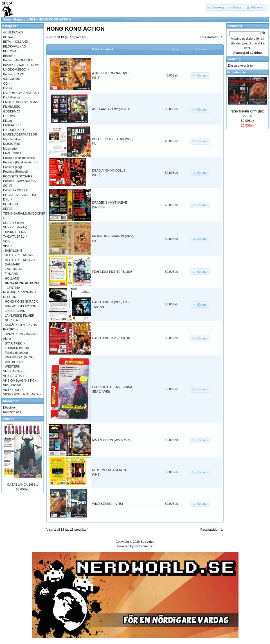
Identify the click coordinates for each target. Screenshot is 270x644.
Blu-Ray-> (10, 51)
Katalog (20, 19)
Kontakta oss (12, 412)
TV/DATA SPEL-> (15, 237)
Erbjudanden (237, 72)
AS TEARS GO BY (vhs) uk (111, 109)
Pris (175, 49)
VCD (6, 241)
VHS (32, 19)
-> (8, 246)
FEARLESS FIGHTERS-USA (112, 272)
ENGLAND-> (14, 269)
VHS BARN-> (12, 371)
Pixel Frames (12, 153)
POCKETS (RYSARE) (18, 176)
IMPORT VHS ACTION (21, 306)
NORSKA (11, 320)
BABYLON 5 (13, 251)
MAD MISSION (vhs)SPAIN (111, 440)
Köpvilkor (9, 407)
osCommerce (144, 546)
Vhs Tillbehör (12, 385)
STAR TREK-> (15, 343)
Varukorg (234, 59)
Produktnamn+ (103, 49)
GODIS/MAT (12, 111)
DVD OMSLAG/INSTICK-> (21, 93)
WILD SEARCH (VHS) (108, 504)
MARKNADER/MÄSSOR (20, 134)
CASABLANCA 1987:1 (22, 485)
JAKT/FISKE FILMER (20, 316)
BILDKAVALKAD (14, 46)
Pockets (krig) (13, 167)
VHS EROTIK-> (14, 376)
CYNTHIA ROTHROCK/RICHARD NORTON (19, 292)
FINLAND (11, 274)
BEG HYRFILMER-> (19, 255)
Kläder (8, 121)
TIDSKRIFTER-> (15, 232)
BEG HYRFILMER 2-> (20, 260)
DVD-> (8, 88)
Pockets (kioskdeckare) (19, 158)
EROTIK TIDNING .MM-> (21, 102)
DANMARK (13, 264)
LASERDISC (12, 125)
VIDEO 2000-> (13, 390)
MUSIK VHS (12, 144)
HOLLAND (12, 278)
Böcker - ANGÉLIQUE (18, 60)
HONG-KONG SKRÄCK (21, 301)
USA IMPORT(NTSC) (20, 357)
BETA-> (8, 37)
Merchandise (12, 139)
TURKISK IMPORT (18, 348)
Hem (7, 19)
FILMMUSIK (12, 107)
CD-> (7, 84)
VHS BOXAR (14, 362)
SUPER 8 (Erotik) (15, 227)
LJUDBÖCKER (13, 130)
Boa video (148, 542)
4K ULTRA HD (13, 32)
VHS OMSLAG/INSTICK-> (21, 380)
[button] (216, 7)
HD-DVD (9, 116)
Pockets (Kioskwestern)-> (21, 162)
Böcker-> (9, 56)
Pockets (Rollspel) (16, 172)
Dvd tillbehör (12, 97)
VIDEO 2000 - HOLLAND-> (22, 394)
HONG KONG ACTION (55, 19)
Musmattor (10, 148)
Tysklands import (16, 353)
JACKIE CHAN (15, 311)
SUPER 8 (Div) (13, 223)
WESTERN (13, 366)
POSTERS (11, 204)
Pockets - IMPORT (16, 190)
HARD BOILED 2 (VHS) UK (111, 338)
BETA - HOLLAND (16, 42)
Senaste (8, 419)
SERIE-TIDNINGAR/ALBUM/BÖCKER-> (25, 213)
